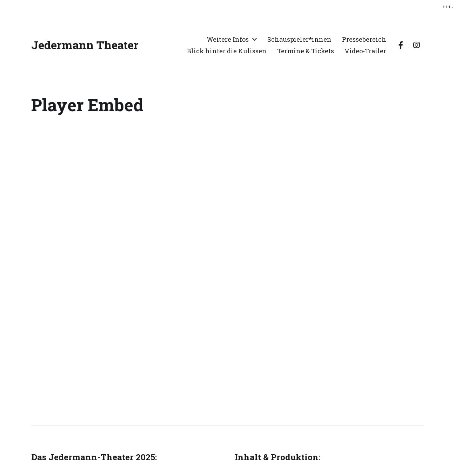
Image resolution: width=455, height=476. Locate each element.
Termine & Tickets (306, 50)
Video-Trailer (365, 50)
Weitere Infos (228, 39)
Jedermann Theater (85, 45)
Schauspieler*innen (299, 39)
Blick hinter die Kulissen (227, 50)
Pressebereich (364, 39)
